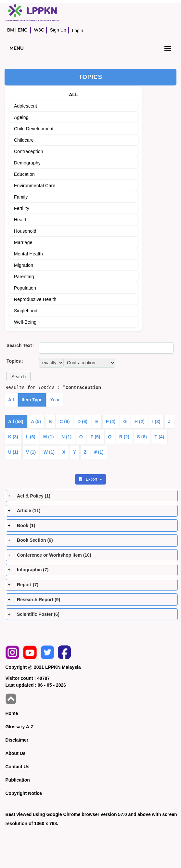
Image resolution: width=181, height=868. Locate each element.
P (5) (95, 437)
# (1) (99, 452)
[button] (19, 376)
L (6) (31, 437)
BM (11, 30)
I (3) (156, 421)
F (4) (111, 421)
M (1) (49, 437)
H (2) (140, 421)
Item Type (32, 400)
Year (55, 400)
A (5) (36, 421)
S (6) (142, 437)
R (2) (124, 437)
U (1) (13, 452)
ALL (73, 95)
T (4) (160, 437)
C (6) (65, 421)
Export (89, 479)
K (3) (13, 437)
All (11, 400)
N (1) (66, 437)
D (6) (82, 421)
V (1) (31, 452)
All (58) (16, 421)
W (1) (49, 452)
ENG (23, 30)
